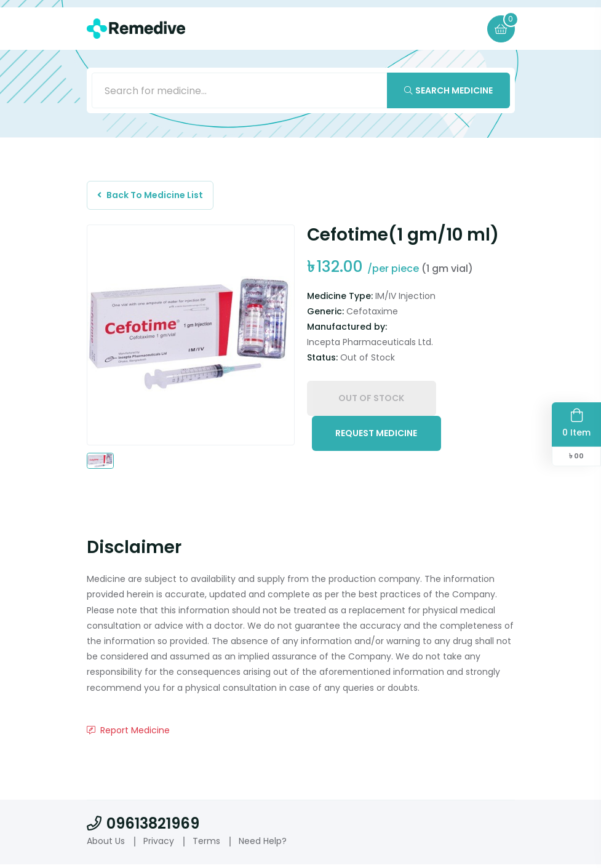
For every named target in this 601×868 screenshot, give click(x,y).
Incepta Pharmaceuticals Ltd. (370, 346)
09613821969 (143, 827)
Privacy (159, 845)
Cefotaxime (372, 315)
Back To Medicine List (153, 197)
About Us (106, 845)
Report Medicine (128, 734)
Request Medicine (376, 439)
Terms (206, 845)
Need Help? (263, 845)
